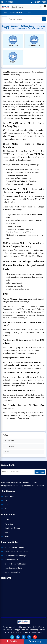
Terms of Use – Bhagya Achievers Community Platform (23, 630)
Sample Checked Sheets (14, 547)
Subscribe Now (40, 472)
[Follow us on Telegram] (24, 637)
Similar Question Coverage (15, 556)
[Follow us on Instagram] (35, 637)
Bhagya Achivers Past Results (16, 551)
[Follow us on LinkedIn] (18, 637)
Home (5, 13)
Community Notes (17, 13)
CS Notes (9, 446)
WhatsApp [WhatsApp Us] (35, 641)
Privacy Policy (26, 627)
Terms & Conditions (11, 627)
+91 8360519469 (9, 2)
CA (6, 500)
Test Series (9, 520)
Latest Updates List (12, 572)
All (4, 19)
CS (29, 13)
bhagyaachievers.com (10, 486)
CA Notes (9, 441)
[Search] (44, 19)
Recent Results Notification (15, 564)
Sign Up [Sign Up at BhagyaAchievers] (12, 641)
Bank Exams (9, 496)
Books (7, 532)
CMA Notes (10, 452)
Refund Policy (38, 627)
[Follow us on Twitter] (12, 637)
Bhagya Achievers (21, 632)
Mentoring (9, 524)
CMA (6, 505)
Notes (7, 536)
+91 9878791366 (38, 2)
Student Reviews (11, 560)
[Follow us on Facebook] (29, 637)
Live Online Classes (12, 528)
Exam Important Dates (13, 568)
